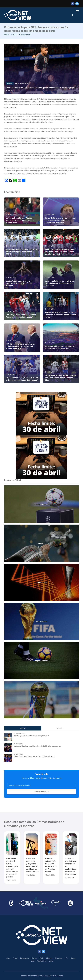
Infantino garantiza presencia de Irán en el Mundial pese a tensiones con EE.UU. (22, 252)
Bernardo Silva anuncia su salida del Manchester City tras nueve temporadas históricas (60, 220)
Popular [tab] (23, 728)
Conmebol (42, 543)
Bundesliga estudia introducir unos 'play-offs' (31, 736)
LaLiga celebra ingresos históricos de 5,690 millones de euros (37, 746)
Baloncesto (24, 958)
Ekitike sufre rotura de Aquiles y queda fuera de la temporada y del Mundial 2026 (21, 220)
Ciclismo (49, 958)
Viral (33, 961)
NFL (66, 958)
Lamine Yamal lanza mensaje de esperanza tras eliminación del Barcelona (19, 283)
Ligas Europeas (41, 661)
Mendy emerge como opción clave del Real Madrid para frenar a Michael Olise (61, 378)
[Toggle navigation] (78, 11)
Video (51, 961)
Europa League (41, 582)
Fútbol (14, 35)
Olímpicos (59, 958)
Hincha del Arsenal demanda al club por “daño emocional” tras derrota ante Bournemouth (60, 252)
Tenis (42, 958)
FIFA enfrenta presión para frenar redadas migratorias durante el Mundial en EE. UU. (20, 346)
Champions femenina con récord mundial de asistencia (35, 757)
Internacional (24, 35)
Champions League (41, 504)
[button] (41, 414)
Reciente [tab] (60, 728)
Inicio (6, 35)
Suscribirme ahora (41, 792)
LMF (41, 700)
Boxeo (73, 958)
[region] (41, 414)
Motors (34, 958)
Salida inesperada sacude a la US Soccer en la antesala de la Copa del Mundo (60, 315)
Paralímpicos (42, 961)
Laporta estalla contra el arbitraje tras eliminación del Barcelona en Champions (59, 283)
